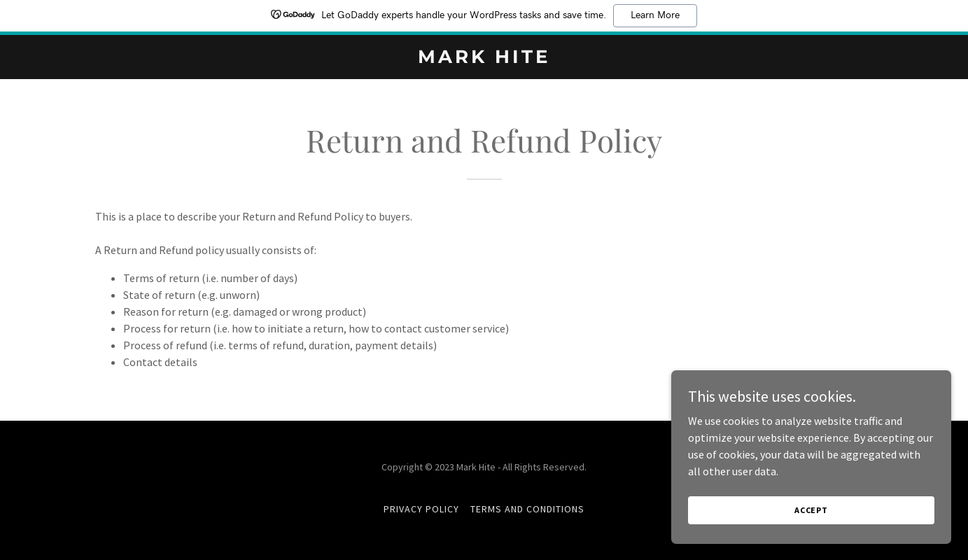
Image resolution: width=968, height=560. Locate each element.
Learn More (655, 15)
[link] (484, 59)
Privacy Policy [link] (421, 509)
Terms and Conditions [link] (527, 509)
